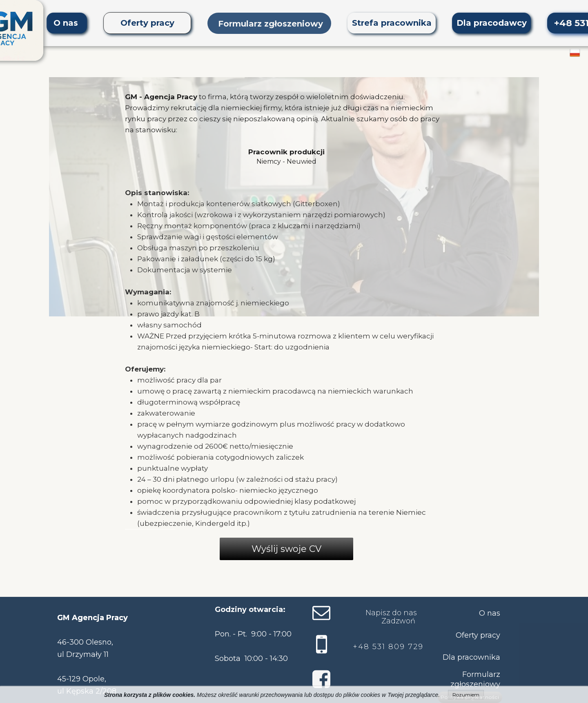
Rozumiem (466, 695)
